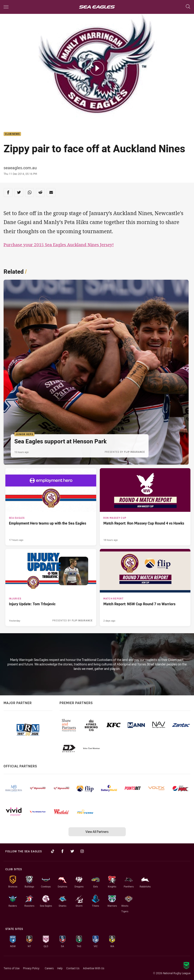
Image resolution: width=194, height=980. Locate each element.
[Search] (188, 7)
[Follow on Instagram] (82, 851)
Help (60, 968)
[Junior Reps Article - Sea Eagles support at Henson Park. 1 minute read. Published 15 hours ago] (96, 372)
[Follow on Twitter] (72, 851)
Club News (12, 134)
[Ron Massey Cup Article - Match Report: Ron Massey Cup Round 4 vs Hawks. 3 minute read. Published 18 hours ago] (145, 507)
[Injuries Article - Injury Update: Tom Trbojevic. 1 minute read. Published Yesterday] (51, 587)
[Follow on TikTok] (53, 851)
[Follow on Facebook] (62, 851)
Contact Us (73, 968)
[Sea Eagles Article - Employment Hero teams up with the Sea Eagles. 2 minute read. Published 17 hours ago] (51, 507)
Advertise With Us (94, 968)
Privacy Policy (31, 968)
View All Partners (97, 832)
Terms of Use (12, 968)
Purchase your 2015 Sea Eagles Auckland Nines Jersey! (59, 245)
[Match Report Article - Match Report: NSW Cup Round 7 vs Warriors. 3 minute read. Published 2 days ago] (145, 587)
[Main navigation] (6, 7)
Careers (49, 968)
